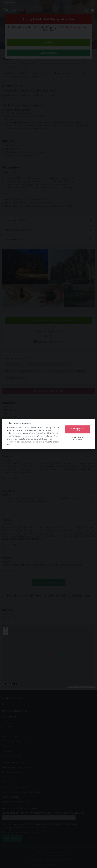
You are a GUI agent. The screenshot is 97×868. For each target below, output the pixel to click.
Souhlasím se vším (78, 429)
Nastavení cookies (78, 439)
